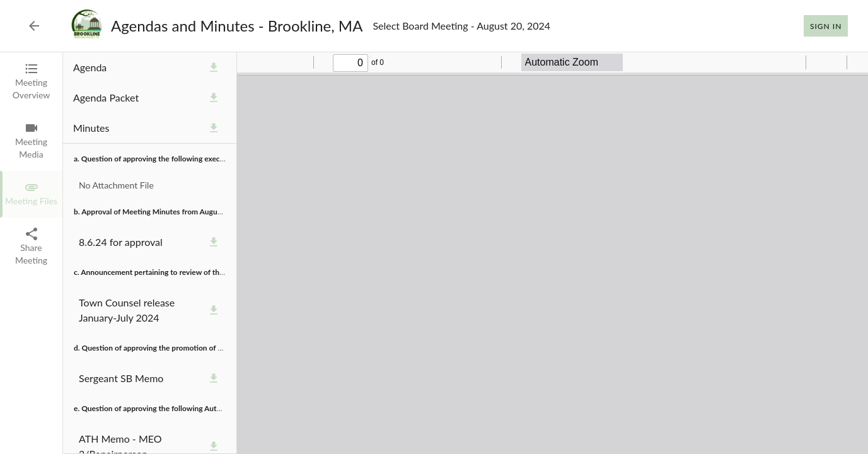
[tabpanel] (466, 253)
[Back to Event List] (34, 26)
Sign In (826, 26)
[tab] (31, 82)
